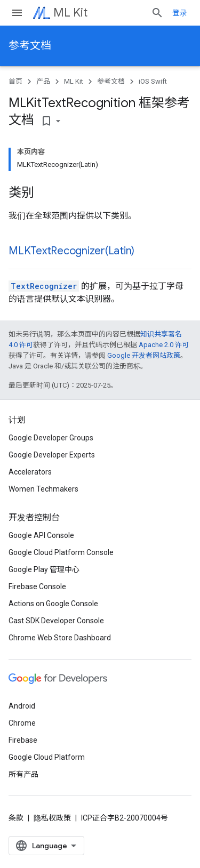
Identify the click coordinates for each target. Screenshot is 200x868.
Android (22, 706)
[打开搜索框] (157, 13)
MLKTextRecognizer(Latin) (71, 251)
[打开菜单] (17, 13)
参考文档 (30, 46)
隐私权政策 (52, 818)
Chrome (22, 723)
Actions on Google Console (53, 604)
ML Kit (70, 13)
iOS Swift (153, 81)
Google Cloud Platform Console (61, 552)
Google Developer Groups (51, 438)
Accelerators (30, 472)
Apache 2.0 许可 (164, 345)
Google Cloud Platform (47, 757)
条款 (16, 818)
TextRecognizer (44, 286)
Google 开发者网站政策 (144, 355)
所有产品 (23, 774)
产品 (43, 81)
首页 (15, 81)
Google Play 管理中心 (44, 569)
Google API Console (41, 535)
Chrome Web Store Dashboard (60, 638)
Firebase (23, 740)
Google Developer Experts (52, 455)
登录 (180, 13)
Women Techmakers (43, 489)
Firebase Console (37, 586)
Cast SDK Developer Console (56, 621)
